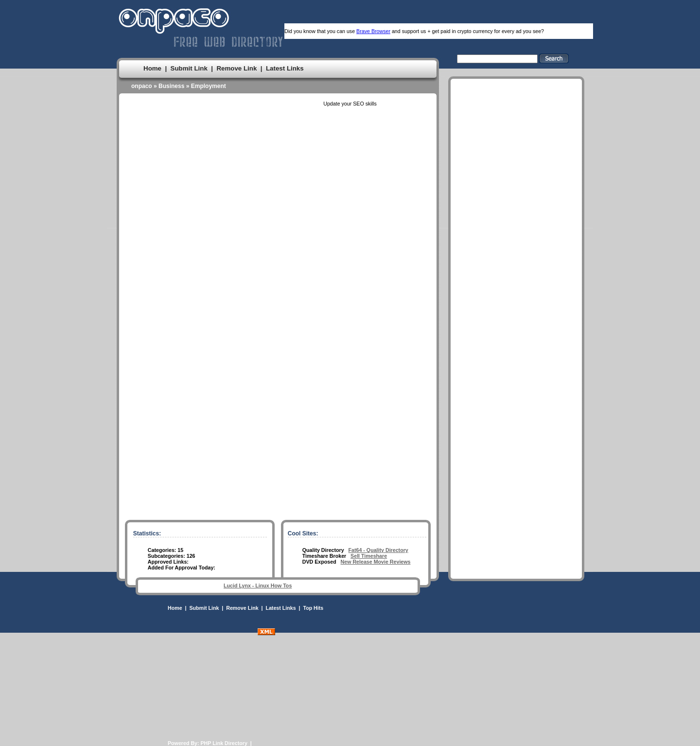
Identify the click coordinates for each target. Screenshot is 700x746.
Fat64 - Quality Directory (378, 550)
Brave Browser (373, 31)
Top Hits (313, 608)
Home (152, 68)
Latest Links (285, 68)
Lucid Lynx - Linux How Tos (258, 586)
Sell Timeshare (369, 556)
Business (171, 86)
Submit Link (189, 68)
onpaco (142, 86)
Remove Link (236, 68)
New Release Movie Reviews (376, 562)
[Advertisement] (516, 374)
